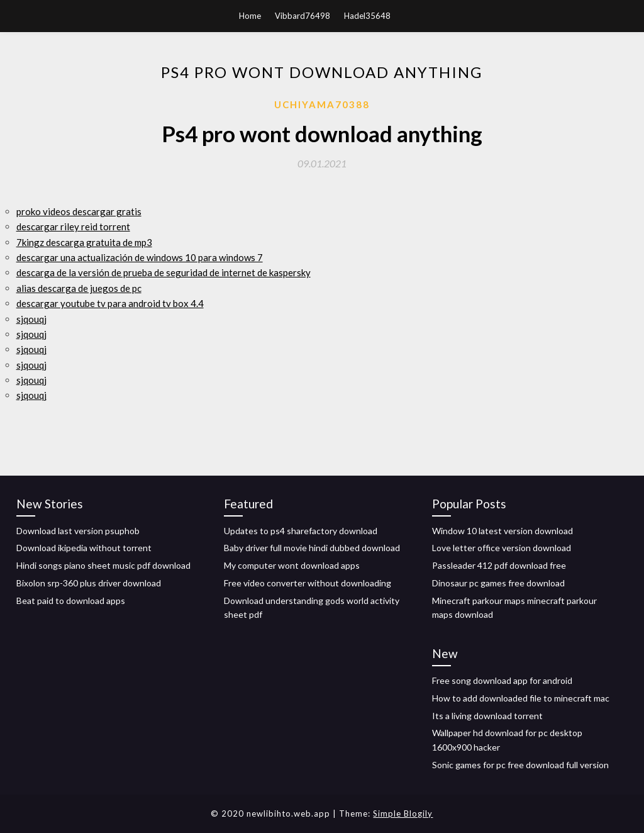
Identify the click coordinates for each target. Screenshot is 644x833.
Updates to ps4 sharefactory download (301, 531)
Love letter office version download (502, 548)
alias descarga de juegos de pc (79, 288)
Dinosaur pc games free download (498, 583)
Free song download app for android (502, 680)
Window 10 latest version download (502, 531)
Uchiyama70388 (322, 104)
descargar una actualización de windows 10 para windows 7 (140, 257)
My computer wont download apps (292, 565)
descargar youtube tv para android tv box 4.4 (110, 303)
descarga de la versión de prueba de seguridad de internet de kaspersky (164, 272)
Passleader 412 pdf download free (499, 565)
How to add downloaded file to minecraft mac (521, 698)
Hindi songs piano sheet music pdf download (103, 565)
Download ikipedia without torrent (84, 548)
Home (250, 16)
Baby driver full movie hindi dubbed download (312, 548)
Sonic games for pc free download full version (520, 765)
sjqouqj (31, 319)
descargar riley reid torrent (73, 226)
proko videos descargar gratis (79, 211)
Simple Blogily (403, 813)
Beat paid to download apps (71, 601)
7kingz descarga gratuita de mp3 (84, 242)
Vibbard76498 (303, 16)
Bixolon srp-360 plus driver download (89, 583)
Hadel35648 (367, 16)
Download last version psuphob (78, 531)
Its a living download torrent (487, 716)
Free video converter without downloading (308, 583)
